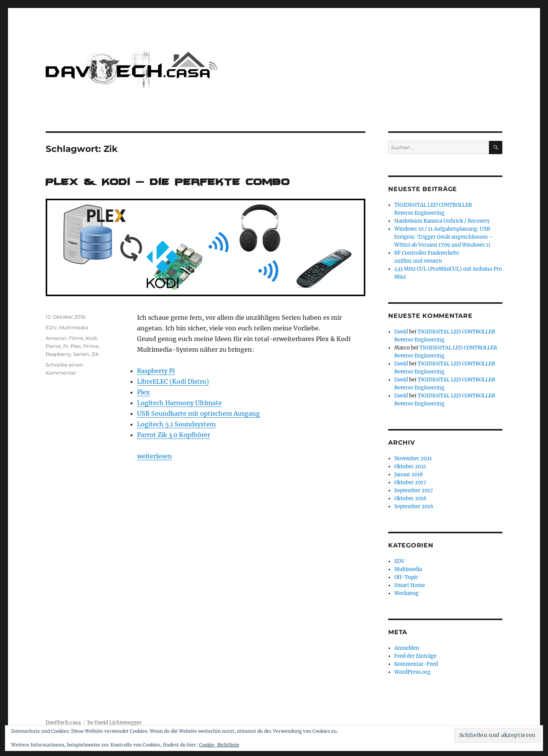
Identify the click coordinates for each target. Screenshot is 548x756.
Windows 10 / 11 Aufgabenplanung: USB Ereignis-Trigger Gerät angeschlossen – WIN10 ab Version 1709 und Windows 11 (444, 237)
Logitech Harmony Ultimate (179, 403)
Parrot (53, 346)
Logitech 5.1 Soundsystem (176, 424)
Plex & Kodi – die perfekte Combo (168, 182)
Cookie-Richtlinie (219, 745)
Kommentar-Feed (416, 664)
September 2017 (414, 490)
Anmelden (407, 648)
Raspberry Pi (156, 371)
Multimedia (74, 327)
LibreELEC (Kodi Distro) (173, 381)
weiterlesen (155, 456)
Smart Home (410, 585)
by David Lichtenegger (115, 723)
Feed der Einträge (415, 656)
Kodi (91, 338)
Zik (95, 354)
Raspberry (58, 354)
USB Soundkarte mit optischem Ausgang (198, 413)
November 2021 (413, 459)
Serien (81, 354)
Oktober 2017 (410, 482)
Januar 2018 (409, 474)
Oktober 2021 (410, 467)
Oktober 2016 (410, 498)
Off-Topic (406, 577)
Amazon (56, 338)
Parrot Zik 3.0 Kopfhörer (174, 435)
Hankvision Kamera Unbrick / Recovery (442, 221)
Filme (76, 338)
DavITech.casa (63, 723)
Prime (91, 346)
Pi (66, 346)
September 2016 (414, 506)
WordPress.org (412, 672)
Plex (143, 392)
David (401, 332)
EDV (51, 327)
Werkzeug (406, 593)
